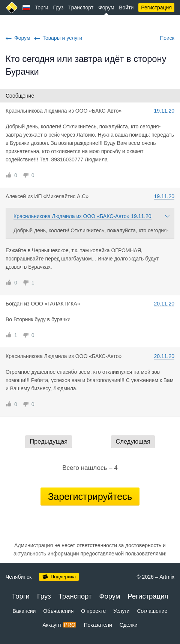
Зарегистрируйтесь (90, 497)
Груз (58, 8)
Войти (126, 8)
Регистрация (156, 8)
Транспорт (81, 8)
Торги (42, 8)
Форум (106, 8)
